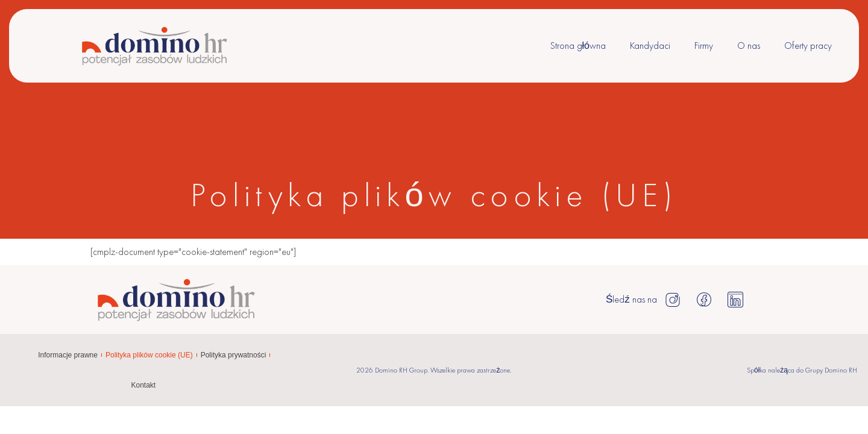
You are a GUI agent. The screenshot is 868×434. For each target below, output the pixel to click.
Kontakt (143, 385)
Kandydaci (650, 46)
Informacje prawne (68, 355)
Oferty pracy (808, 46)
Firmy (704, 46)
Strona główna (578, 46)
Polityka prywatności (234, 355)
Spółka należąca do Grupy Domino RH (802, 370)
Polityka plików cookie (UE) (149, 355)
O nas (749, 46)
